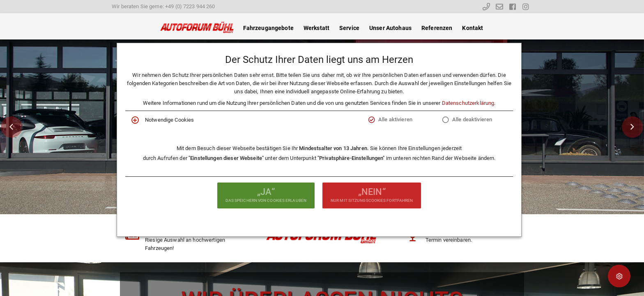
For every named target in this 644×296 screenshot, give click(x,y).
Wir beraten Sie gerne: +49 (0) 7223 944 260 (163, 6)
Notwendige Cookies (169, 120)
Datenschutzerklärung (468, 103)
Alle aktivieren (395, 119)
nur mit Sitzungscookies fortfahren (372, 194)
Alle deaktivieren (472, 119)
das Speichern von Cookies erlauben (266, 194)
